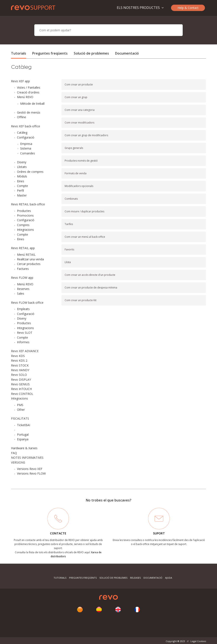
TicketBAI (24, 425)
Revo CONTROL (22, 394)
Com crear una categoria (80, 110)
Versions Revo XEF (30, 469)
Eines (21, 181)
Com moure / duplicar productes (84, 211)
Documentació (127, 53)
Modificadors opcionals (79, 186)
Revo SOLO (19, 375)
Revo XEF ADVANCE (25, 351)
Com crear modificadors (79, 123)
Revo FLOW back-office (27, 303)
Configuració (26, 137)
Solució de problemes (91, 53)
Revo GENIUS (20, 384)
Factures (23, 269)
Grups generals (74, 148)
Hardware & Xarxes (24, 448)
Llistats (22, 167)
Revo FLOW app (22, 278)
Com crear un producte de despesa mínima (91, 288)
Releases (135, 578)
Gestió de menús (29, 112)
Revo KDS (18, 356)
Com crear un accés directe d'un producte (90, 275)
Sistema (26, 148)
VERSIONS (18, 462)
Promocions (25, 215)
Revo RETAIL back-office (28, 204)
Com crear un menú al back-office (85, 237)
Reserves (23, 289)
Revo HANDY (20, 370)
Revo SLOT (25, 333)
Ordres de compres (30, 172)
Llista (68, 262)
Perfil (20, 190)
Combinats (71, 199)
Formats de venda (76, 173)
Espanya (23, 439)
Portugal (23, 435)
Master (22, 195)
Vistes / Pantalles (29, 87)
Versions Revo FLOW (31, 473)
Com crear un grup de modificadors (86, 135)
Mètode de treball (32, 104)
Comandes (28, 153)
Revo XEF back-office (26, 126)
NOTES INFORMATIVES (27, 458)
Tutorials (19, 53)
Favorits (69, 249)
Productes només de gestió (81, 161)
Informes (23, 342)
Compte (22, 186)
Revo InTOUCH (21, 389)
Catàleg (22, 133)
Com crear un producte (79, 84)
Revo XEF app (20, 81)
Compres (23, 225)
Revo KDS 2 (19, 360)
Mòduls (22, 176)
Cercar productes (29, 264)
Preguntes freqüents (50, 53)
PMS (20, 405)
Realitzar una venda (30, 259)
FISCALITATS (20, 418)
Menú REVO (25, 97)
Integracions (25, 230)
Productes (24, 211)
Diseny (22, 162)
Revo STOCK (20, 365)
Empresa (26, 144)
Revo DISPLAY (21, 380)
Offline (22, 117)
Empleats (23, 309)
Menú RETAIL (26, 255)
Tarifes (69, 224)
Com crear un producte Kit (81, 300)
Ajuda (169, 578)
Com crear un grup (76, 97)
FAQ (14, 453)
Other (21, 410)
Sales (21, 293)
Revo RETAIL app (23, 248)
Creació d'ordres (28, 92)
